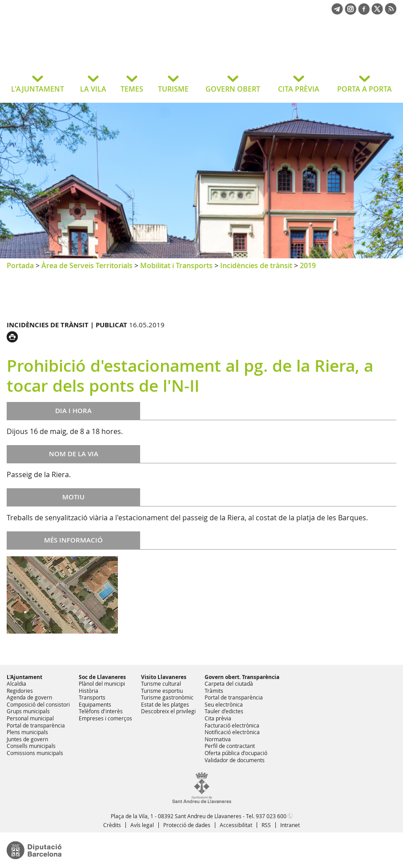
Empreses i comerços (105, 718)
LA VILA (93, 89)
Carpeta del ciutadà (229, 683)
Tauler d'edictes (224, 711)
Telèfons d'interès (101, 711)
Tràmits (214, 691)
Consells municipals (31, 746)
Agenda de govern (29, 697)
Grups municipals (28, 711)
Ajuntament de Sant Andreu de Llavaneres (78, 51)
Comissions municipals (35, 753)
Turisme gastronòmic (167, 697)
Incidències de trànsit (256, 265)
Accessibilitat (236, 825)
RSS (266, 825)
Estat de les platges (165, 704)
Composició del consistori (38, 704)
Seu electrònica (224, 704)
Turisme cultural (161, 683)
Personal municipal (30, 718)
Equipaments (95, 704)
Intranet (290, 825)
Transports (92, 697)
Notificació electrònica (232, 732)
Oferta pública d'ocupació (236, 753)
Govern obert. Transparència (242, 677)
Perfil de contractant (230, 746)
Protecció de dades (187, 825)
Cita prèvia (218, 718)
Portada (20, 265)
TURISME (173, 89)
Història (89, 691)
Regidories (20, 691)
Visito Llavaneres (164, 677)
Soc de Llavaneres (102, 677)
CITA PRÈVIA (299, 89)
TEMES (132, 89)
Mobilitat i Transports (176, 265)
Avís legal (142, 825)
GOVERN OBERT (233, 89)
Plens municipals (27, 732)
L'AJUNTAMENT (38, 89)
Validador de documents (235, 760)
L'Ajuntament (24, 677)
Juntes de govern (27, 739)
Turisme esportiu (162, 691)
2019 (308, 265)
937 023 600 (271, 816)
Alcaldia (16, 683)
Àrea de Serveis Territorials (87, 265)
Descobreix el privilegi (168, 711)
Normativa (218, 739)
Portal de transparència (36, 725)
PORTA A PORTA (365, 89)
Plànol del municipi (102, 683)
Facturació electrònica (232, 725)
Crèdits (112, 825)
